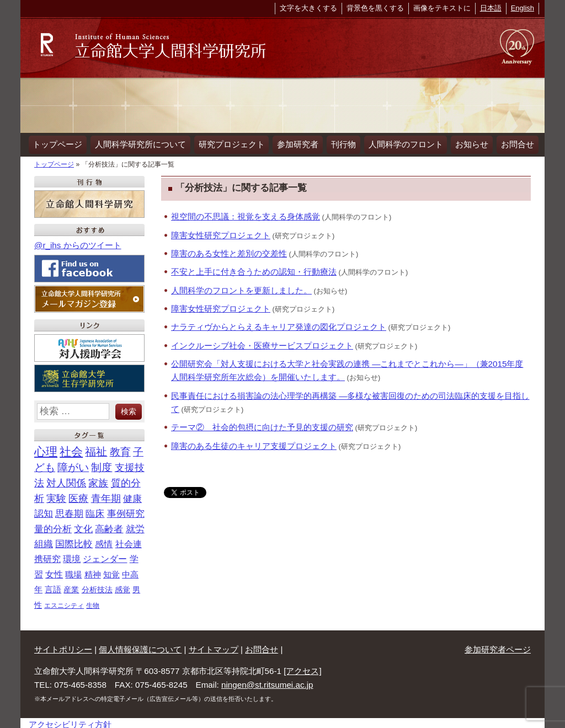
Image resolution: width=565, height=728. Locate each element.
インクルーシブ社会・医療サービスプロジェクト (262, 342)
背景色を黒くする (375, 8)
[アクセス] (302, 668)
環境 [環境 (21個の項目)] (72, 556)
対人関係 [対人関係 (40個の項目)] (66, 480)
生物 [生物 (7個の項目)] (93, 602)
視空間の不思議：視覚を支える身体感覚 (246, 213)
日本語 (491, 8)
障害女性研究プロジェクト (221, 232)
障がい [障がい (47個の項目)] (73, 464)
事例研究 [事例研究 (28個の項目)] (126, 510)
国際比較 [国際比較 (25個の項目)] (74, 540)
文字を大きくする (308, 8)
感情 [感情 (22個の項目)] (104, 540)
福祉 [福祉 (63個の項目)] (96, 448)
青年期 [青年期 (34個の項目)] (106, 495)
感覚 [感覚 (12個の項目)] (122, 586)
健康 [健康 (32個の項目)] (132, 495)
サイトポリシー (63, 646)
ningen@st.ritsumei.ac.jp (267, 681)
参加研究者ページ (498, 646)
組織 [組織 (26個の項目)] (44, 541)
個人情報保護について (140, 646)
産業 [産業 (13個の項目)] (71, 586)
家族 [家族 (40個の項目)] (98, 480)
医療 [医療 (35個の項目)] (78, 495)
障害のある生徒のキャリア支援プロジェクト (254, 442)
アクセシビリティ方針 (70, 721)
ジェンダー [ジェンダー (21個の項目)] (105, 556)
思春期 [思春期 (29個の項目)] (69, 510)
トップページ (57, 143)
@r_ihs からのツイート (78, 242)
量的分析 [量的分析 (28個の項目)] (53, 525)
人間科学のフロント (395, 143)
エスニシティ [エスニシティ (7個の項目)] (64, 602)
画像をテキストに (442, 8)
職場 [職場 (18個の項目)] (73, 571)
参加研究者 (291, 143)
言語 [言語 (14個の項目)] (53, 586)
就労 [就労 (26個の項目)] (135, 525)
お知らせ (460, 143)
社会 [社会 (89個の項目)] (71, 448)
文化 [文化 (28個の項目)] (83, 525)
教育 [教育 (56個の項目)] (120, 448)
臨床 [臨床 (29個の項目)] (95, 510)
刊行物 (335, 143)
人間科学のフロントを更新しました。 (241, 287)
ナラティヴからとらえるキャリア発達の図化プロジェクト (279, 323)
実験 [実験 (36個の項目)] (56, 495)
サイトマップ (214, 646)
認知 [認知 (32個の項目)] (44, 510)
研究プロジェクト (227, 143)
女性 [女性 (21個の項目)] (54, 571)
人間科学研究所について (138, 143)
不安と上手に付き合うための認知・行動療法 (254, 268)
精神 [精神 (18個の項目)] (93, 571)
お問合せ (503, 143)
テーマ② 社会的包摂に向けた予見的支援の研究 (262, 424)
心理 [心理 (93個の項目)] (46, 448)
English (523, 8)
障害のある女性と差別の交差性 (229, 250)
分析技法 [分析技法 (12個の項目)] (97, 586)
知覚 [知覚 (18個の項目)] (111, 571)
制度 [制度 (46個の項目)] (102, 464)
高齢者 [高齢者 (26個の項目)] (109, 525)
